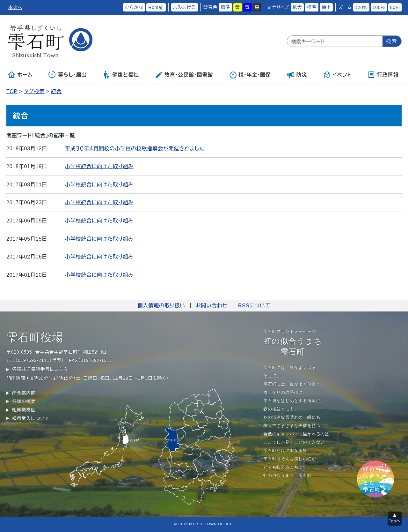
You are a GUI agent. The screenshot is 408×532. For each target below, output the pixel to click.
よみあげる (185, 7)
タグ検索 (34, 91)
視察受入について (31, 418)
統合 (56, 91)
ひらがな (134, 7)
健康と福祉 (121, 75)
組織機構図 (24, 410)
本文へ (15, 7)
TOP (12, 91)
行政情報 (383, 75)
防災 (297, 75)
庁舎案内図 (24, 393)
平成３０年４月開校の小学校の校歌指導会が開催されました (135, 149)
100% (379, 7)
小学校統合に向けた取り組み (99, 166)
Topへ (395, 521)
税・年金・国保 (250, 75)
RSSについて (254, 306)
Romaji (156, 7)
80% (395, 7)
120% (361, 7)
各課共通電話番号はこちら (40, 369)
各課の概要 (24, 401)
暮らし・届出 (68, 75)
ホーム (20, 75)
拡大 (297, 7)
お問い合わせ (212, 306)
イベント (337, 75)
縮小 (326, 7)
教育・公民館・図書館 (184, 75)
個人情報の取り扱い (161, 306)
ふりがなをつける (101, 7)
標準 (225, 7)
